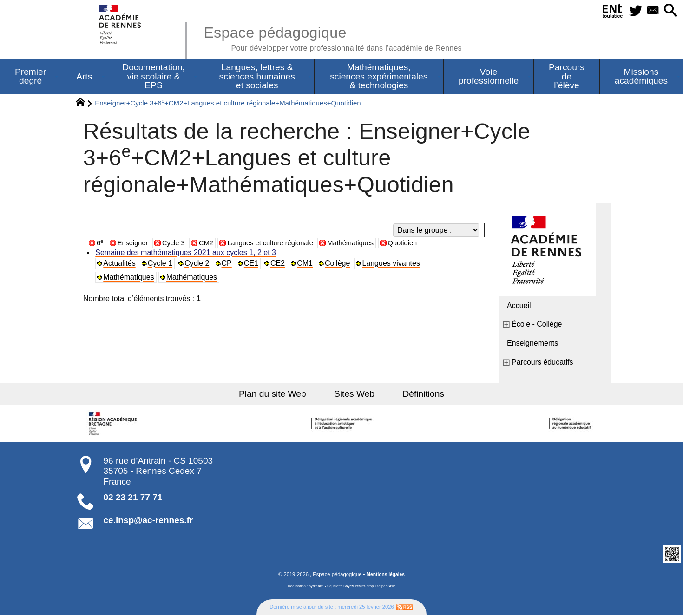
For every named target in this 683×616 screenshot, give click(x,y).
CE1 (253, 264)
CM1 (307, 264)
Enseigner (135, 244)
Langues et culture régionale (282, 244)
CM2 (212, 244)
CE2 (279, 264)
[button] (669, 11)
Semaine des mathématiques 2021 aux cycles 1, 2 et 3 (187, 253)
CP (228, 264)
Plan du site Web (280, 395)
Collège (340, 264)
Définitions (416, 395)
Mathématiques (368, 244)
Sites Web (354, 395)
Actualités (120, 264)
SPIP (393, 587)
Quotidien (424, 244)
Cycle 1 (161, 264)
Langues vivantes (393, 264)
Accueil (519, 306)
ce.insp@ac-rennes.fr (148, 521)
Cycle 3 (178, 244)
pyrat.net (314, 587)
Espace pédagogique (345, 37)
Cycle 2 (198, 264)
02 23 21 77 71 (133, 498)
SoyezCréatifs (355, 587)
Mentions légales (386, 576)
